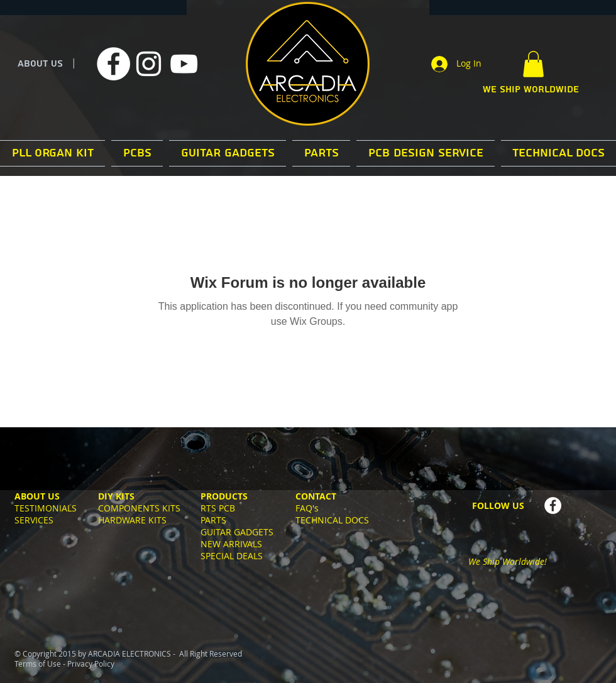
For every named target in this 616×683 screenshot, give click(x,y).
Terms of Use (38, 664)
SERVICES (34, 520)
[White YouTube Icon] (184, 64)
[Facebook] (113, 64)
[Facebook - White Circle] (553, 505)
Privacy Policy (91, 664)
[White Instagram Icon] (149, 64)
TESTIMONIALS (46, 508)
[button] (533, 64)
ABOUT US (40, 64)
